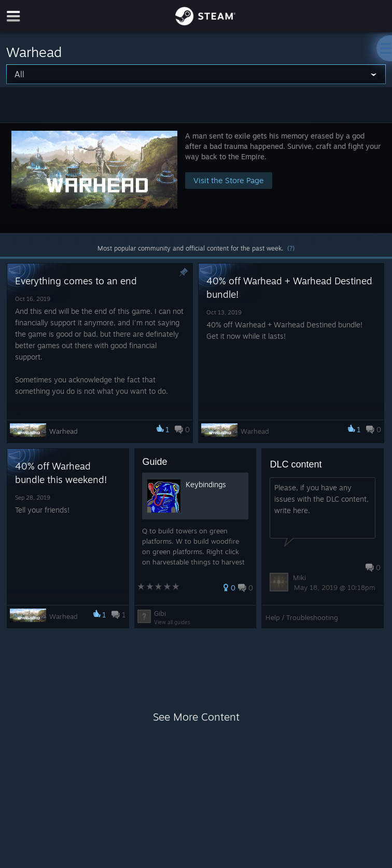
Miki (299, 577)
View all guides (172, 622)
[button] (196, 178)
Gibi (160, 613)
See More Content (196, 717)
